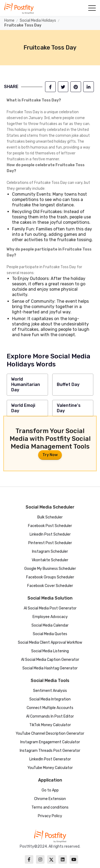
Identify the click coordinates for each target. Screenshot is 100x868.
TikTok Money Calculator (50, 725)
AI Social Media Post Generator (50, 608)
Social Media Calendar (50, 625)
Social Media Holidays (38, 20)
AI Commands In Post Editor (50, 716)
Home (9, 20)
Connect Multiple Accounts (50, 708)
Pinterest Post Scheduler (50, 543)
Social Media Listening (50, 651)
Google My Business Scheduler (50, 569)
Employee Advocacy (50, 617)
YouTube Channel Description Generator (50, 734)
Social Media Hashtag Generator (50, 668)
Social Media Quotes (50, 634)
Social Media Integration (50, 699)
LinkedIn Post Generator (50, 759)
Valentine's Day (69, 408)
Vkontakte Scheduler (50, 560)
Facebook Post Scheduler (50, 526)
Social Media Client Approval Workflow (50, 643)
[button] (91, 8)
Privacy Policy (50, 816)
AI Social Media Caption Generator (50, 660)
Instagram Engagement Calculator (50, 742)
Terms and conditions (50, 807)
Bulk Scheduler (50, 517)
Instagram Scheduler (50, 551)
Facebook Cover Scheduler (50, 586)
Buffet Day (68, 384)
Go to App (50, 790)
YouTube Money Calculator (50, 768)
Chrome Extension (50, 799)
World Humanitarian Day (26, 384)
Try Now (50, 455)
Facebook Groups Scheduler (50, 577)
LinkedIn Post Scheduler (50, 534)
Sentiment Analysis (50, 691)
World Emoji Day (23, 408)
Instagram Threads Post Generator (50, 751)
